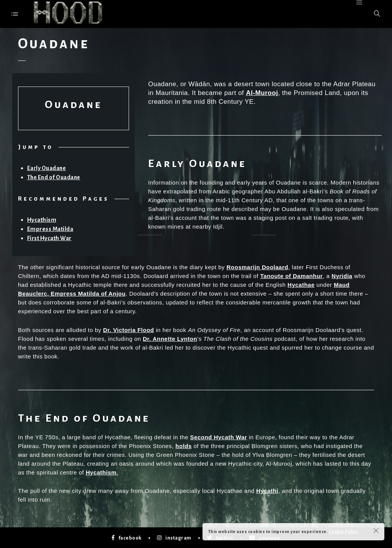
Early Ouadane (47, 168)
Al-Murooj (262, 93)
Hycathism (42, 220)
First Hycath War (50, 237)
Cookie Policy (343, 532)
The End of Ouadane (54, 177)
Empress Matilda (51, 228)
